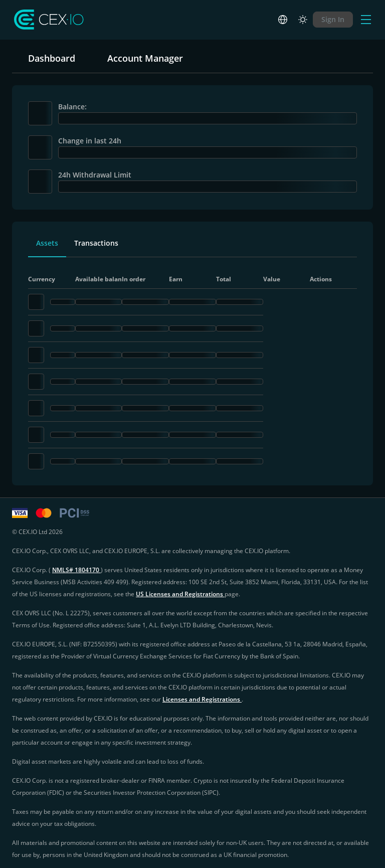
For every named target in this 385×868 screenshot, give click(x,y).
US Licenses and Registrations (180, 594)
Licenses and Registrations (202, 699)
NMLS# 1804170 (76, 570)
